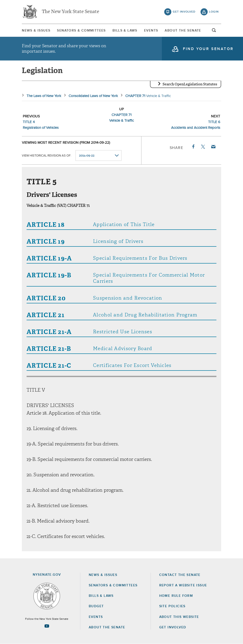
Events (151, 31)
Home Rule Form (176, 596)
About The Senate (183, 31)
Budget (96, 606)
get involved (184, 12)
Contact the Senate (180, 575)
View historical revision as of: (47, 156)
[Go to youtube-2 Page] (47, 626)
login (214, 12)
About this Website (179, 617)
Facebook (193, 147)
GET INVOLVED (173, 627)
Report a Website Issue (183, 585)
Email (213, 147)
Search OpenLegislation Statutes (190, 84)
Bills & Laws (125, 31)
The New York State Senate (70, 12)
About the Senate (107, 627)
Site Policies (172, 606)
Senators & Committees (81, 31)
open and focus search (214, 32)
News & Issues (36, 31)
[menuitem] (36, 30)
